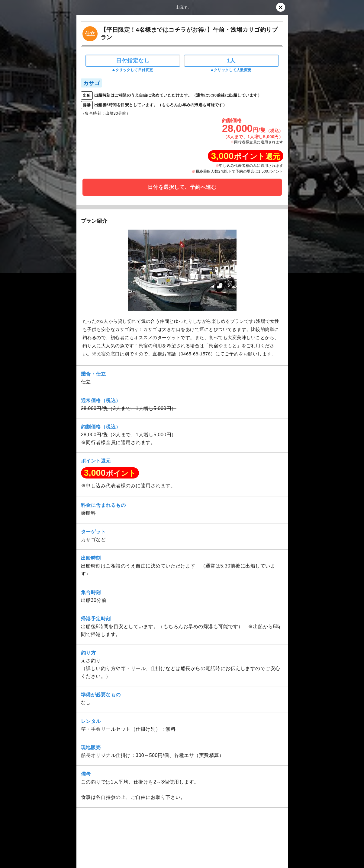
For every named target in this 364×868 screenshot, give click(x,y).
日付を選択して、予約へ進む (182, 187)
